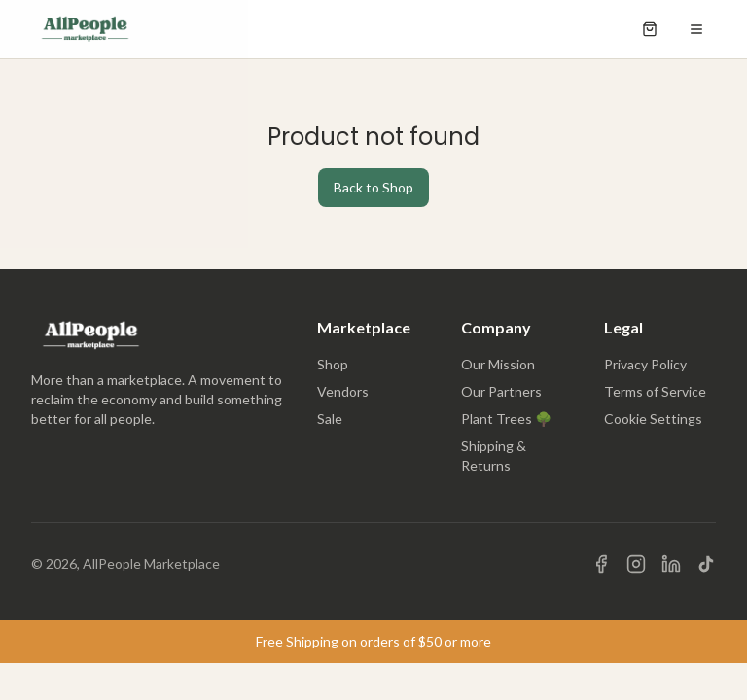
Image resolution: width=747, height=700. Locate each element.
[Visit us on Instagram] (636, 564)
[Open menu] (696, 29)
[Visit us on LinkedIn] (671, 564)
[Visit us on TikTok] (706, 564)
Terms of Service (655, 391)
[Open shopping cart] (650, 29)
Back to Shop (373, 187)
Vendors (343, 391)
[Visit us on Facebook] (601, 564)
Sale (330, 419)
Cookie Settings (653, 419)
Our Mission (498, 364)
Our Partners (501, 391)
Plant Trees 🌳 (506, 419)
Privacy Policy (645, 364)
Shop (333, 364)
